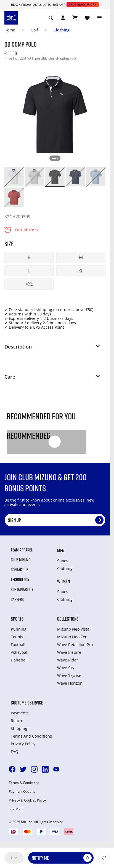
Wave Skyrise (69, 675)
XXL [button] (29, 284)
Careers (17, 599)
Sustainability (22, 590)
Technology (20, 580)
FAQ (14, 752)
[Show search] (51, 18)
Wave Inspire (69, 652)
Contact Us (20, 570)
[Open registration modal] (63, 18)
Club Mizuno (21, 560)
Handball (19, 660)
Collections (68, 619)
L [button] (29, 271)
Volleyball (20, 652)
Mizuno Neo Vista (73, 629)
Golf (34, 30)
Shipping (19, 728)
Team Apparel (22, 550)
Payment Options (22, 792)
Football (18, 645)
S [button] (29, 257)
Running (19, 629)
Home (10, 30)
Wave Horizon (70, 683)
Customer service (27, 703)
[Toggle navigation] (99, 18)
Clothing (62, 30)
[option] (14, 177)
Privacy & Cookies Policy (27, 800)
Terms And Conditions (31, 736)
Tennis (17, 637)
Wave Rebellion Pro (75, 645)
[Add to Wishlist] (104, 858)
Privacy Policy (23, 744)
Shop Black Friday (83, 5)
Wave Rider (68, 660)
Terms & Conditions (24, 783)
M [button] (81, 257)
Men (61, 550)
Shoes (63, 561)
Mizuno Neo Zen (72, 637)
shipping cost (66, 58)
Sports (17, 619)
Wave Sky (66, 668)
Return (17, 721)
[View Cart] (75, 18)
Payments (20, 713)
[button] (53, 349)
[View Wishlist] (87, 18)
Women (63, 581)
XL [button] (81, 271)
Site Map (16, 809)
